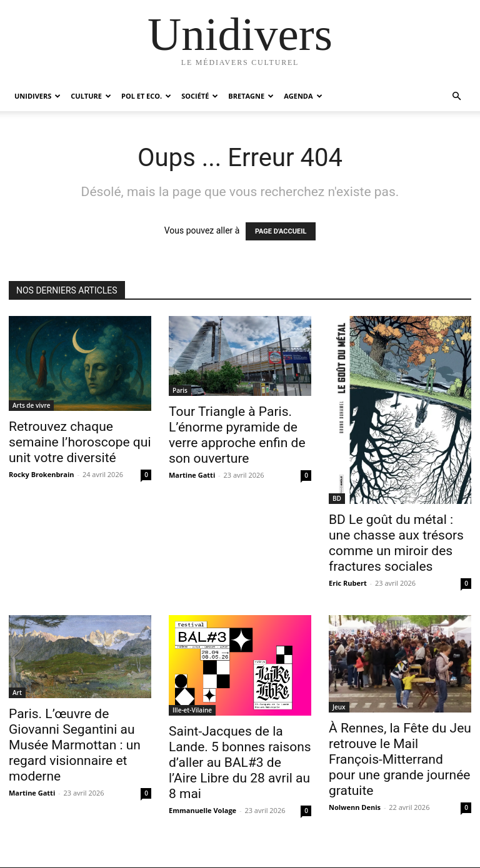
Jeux (339, 707)
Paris (180, 390)
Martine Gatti (192, 475)
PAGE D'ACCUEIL (281, 231)
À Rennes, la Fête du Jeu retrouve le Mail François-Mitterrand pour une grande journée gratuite (400, 759)
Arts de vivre (31, 405)
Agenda (303, 96)
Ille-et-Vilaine (192, 710)
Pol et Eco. (146, 96)
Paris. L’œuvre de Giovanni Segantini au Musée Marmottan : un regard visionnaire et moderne (75, 745)
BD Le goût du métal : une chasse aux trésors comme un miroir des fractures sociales (396, 543)
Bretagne (251, 96)
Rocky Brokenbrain (42, 474)
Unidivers (37, 96)
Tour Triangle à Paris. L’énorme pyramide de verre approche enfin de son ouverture (237, 435)
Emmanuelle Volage (202, 810)
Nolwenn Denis (355, 807)
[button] (456, 96)
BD (337, 498)
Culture (91, 96)
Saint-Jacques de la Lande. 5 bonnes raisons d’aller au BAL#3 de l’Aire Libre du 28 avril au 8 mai (240, 762)
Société (200, 96)
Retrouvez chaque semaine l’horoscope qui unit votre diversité (80, 442)
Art (17, 693)
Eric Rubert (348, 583)
